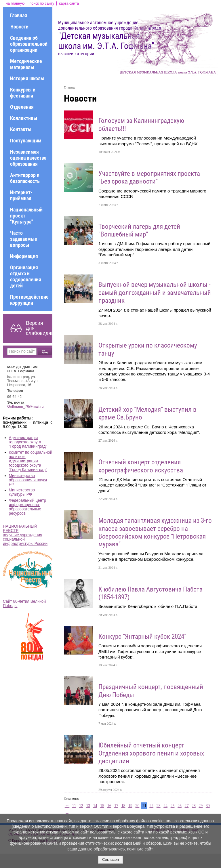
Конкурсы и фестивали (23, 93)
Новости (19, 27)
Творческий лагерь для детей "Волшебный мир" (139, 230)
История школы (27, 78)
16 (109, 806)
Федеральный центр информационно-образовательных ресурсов (28, 507)
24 (165, 806)
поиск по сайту (42, 3)
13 (88, 806)
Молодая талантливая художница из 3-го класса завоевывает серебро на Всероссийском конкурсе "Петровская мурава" (155, 532)
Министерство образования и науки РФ (28, 480)
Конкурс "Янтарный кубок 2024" (142, 637)
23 (159, 806)
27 (187, 806)
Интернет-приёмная (21, 195)
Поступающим (26, 141)
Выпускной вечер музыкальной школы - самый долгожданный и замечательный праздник (155, 293)
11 (74, 806)
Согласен (110, 860)
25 (173, 806)
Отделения (22, 107)
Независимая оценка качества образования (28, 158)
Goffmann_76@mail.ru (25, 407)
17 (116, 806)
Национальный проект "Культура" (26, 216)
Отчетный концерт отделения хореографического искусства (141, 466)
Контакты (21, 129)
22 (151, 806)
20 (138, 806)
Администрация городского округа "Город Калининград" (28, 442)
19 (130, 806)
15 (102, 806)
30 (208, 806)
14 (95, 806)
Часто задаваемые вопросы (24, 239)
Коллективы (24, 118)
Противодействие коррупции (29, 300)
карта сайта (69, 3)
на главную (15, 3)
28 (194, 806)
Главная (19, 15)
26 (180, 806)
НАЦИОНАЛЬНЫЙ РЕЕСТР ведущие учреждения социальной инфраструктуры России (25, 535)
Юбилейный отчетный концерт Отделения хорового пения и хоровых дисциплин (151, 753)
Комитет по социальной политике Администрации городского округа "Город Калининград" (31, 461)
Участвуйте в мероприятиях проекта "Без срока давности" (149, 178)
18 (123, 806)
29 (201, 806)
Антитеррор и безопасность (25, 178)
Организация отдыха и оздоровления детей (26, 276)
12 (81, 806)
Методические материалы (26, 64)
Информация (24, 256)
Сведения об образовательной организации (29, 44)
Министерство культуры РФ (22, 492)
